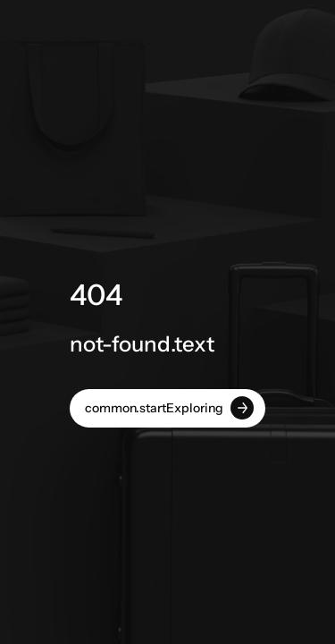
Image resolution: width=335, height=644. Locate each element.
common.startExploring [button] (169, 408)
